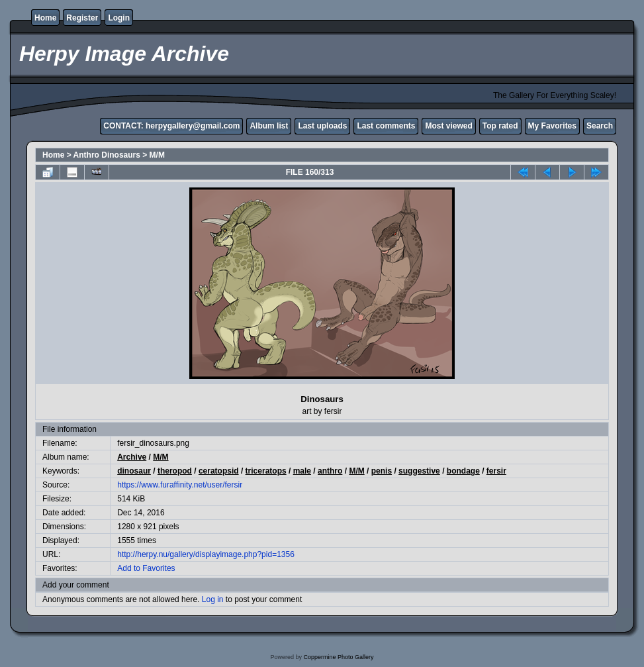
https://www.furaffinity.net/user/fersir (180, 485)
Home (45, 18)
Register (82, 18)
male (302, 471)
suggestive (419, 471)
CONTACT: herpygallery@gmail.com (171, 126)
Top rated (500, 126)
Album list (269, 126)
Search (600, 126)
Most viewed (448, 126)
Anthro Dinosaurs (107, 155)
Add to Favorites (146, 568)
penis (382, 471)
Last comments (386, 126)
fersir (496, 471)
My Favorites (552, 126)
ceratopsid (219, 471)
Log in (213, 599)
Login (119, 18)
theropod (175, 471)
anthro (330, 471)
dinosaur (134, 471)
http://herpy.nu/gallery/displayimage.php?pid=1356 (206, 554)
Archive (132, 457)
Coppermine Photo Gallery (338, 657)
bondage (463, 471)
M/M (157, 155)
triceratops (266, 471)
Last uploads (322, 126)
